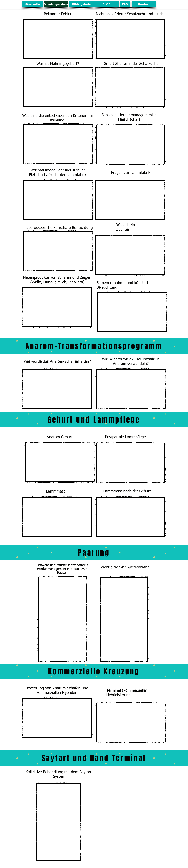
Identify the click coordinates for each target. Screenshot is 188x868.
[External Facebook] (62, 619)
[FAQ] (125, 4)
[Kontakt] (144, 4)
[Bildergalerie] (81, 4)
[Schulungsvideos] (56, 4)
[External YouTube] (58, 39)
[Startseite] (32, 4)
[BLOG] (106, 4)
